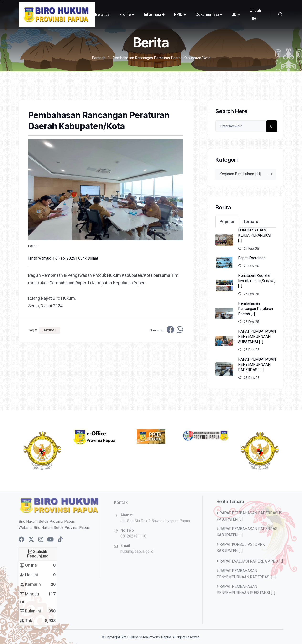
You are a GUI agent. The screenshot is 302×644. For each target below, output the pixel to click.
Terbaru (251, 221)
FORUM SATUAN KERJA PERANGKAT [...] (255, 235)
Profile (125, 14)
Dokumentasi (207, 14)
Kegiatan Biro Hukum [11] (246, 174)
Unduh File (255, 14)
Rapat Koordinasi (252, 258)
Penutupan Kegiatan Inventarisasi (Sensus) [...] (257, 281)
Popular (227, 221)
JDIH (236, 14)
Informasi (152, 14)
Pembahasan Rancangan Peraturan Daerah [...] (255, 309)
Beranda (102, 14)
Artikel (50, 330)
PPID (178, 14)
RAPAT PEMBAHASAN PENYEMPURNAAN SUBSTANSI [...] (257, 337)
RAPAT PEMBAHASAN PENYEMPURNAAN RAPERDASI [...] (257, 365)
